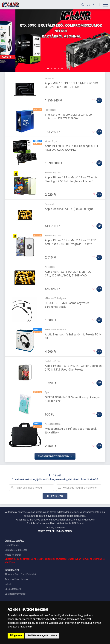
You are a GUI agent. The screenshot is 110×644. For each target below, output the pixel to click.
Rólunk (8, 584)
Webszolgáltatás (13, 555)
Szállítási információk (15, 594)
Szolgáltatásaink (13, 589)
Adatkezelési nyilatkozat (17, 579)
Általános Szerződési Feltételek (20, 574)
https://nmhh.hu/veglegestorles (55, 531)
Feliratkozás (55, 496)
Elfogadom (16, 636)
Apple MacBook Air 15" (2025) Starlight (69, 209)
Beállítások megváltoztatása (42, 636)
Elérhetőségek (12, 545)
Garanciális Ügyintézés (16, 550)
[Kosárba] (99, 100)
